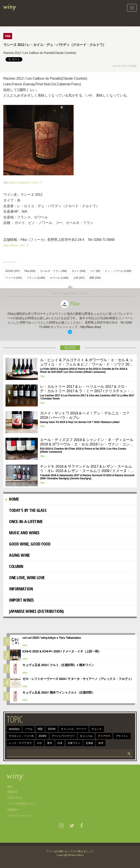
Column (14, 566)
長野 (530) (95, 278)
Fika (70, 304)
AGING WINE (17, 555)
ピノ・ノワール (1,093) (118, 271)
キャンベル (86, 736)
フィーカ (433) (14, 278)
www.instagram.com (23, 182)
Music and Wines (22, 533)
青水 (50, 743)
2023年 (52, 729)
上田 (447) (79, 278)
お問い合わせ (15, 798)
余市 (101, 743)
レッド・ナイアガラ (20, 743)
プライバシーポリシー (20, 816)
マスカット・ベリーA (21, 736)
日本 (60, 743)
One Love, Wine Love (25, 578)
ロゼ (39, 743)
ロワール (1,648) (59, 278)
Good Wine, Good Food (28, 544)
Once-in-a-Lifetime (24, 521)
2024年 (43, 736)
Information (19, 589)
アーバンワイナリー (63, 736)
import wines (19, 600)
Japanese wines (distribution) (34, 611)
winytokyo (14, 729)
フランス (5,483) (36, 278)
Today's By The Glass (26, 510)
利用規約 (12, 810)
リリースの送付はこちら (21, 804)
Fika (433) (30, 271)
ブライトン (122, 736)
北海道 (89, 743)
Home (12, 499)
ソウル (28, 729)
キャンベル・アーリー (74, 729)
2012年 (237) (12, 271)
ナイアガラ (104, 736)
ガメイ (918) (78, 271)
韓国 (40, 729)
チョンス (97, 729)
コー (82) (95, 271)
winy (25, 645)
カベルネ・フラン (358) (53, 271)
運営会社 (12, 792)
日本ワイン (74, 743)
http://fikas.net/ (14, 245)
